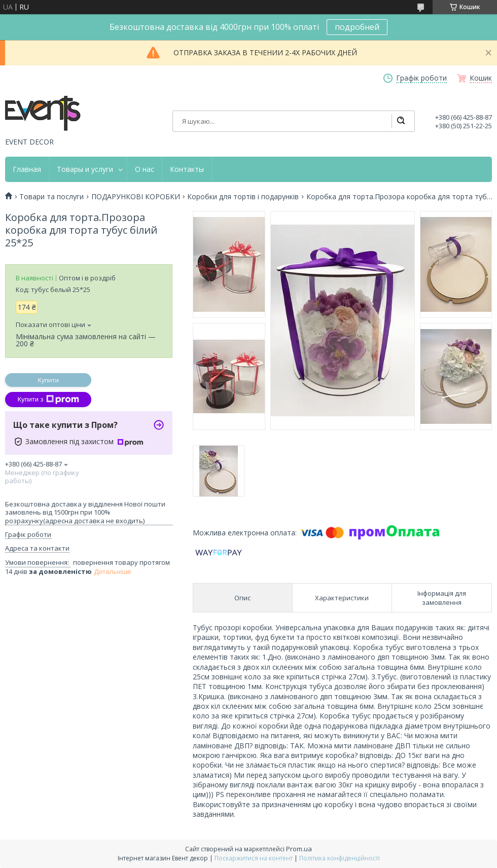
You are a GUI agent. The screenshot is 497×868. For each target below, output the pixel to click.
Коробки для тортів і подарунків (243, 197)
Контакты (187, 169)
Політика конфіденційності (340, 858)
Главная (27, 169)
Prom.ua (299, 849)
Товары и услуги (85, 169)
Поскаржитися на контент (254, 858)
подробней (357, 27)
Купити (48, 380)
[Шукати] (401, 121)
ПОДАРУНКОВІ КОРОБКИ (136, 197)
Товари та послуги (51, 197)
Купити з (48, 400)
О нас (145, 169)
